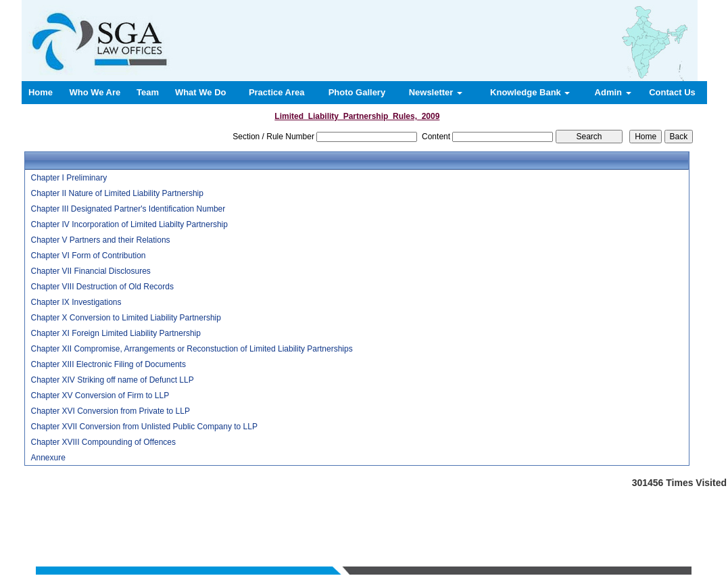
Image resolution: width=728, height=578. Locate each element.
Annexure (48, 458)
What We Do (201, 92)
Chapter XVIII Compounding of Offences (103, 442)
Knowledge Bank (530, 92)
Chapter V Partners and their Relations (100, 240)
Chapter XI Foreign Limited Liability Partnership (115, 333)
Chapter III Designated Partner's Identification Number (128, 209)
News (421, 512)
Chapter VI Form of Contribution (88, 256)
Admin (613, 92)
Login (521, 512)
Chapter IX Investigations (76, 302)
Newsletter (436, 92)
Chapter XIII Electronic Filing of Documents (108, 364)
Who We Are (95, 92)
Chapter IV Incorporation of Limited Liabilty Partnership (129, 224)
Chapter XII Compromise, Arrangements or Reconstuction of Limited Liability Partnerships (191, 349)
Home (41, 92)
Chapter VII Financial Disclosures (90, 271)
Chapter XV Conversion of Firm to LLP (100, 395)
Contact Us (672, 92)
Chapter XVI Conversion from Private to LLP (110, 411)
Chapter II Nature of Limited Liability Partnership (117, 193)
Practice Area (277, 92)
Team (148, 92)
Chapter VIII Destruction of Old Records (102, 287)
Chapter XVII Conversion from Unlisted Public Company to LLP (144, 427)
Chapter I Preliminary (69, 178)
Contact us (484, 512)
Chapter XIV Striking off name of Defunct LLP (112, 380)
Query (448, 512)
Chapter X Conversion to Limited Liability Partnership (125, 318)
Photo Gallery (357, 92)
